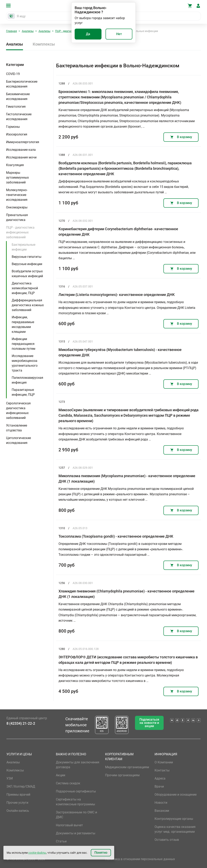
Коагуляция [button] (15, 165)
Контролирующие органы (174, 819)
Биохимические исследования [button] (18, 96)
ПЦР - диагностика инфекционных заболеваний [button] (20, 232)
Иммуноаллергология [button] (23, 142)
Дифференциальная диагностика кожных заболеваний (28, 305)
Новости (161, 803)
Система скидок (68, 783)
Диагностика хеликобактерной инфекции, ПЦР (25, 288)
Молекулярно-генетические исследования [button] (17, 195)
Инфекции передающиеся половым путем (24, 344)
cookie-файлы (37, 853)
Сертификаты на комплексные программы (75, 802)
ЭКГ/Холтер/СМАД (21, 786)
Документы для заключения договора (78, 765)
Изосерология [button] (17, 134)
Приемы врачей (18, 795)
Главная (11, 31)
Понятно (101, 853)
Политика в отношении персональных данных (140, 859)
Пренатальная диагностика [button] (17, 217)
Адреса (160, 778)
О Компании (164, 762)
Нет (119, 34)
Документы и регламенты (76, 833)
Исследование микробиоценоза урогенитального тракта (25, 363)
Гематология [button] (16, 107)
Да (88, 34)
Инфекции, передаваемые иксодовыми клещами (23, 324)
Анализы (28, 31)
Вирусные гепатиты (27, 257)
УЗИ (10, 778)
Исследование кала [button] (21, 150)
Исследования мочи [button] (21, 157)
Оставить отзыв (167, 840)
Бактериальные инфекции (24, 247)
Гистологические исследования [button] (19, 117)
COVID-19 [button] (13, 74)
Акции (61, 775)
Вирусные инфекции (27, 264)
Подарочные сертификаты (76, 791)
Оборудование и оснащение (176, 795)
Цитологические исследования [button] (18, 440)
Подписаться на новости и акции (149, 723)
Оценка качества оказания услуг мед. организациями (175, 829)
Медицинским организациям (127, 767)
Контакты (162, 770)
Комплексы (44, 44)
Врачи (159, 786)
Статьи (61, 841)
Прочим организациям (122, 775)
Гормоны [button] (13, 127)
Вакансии (162, 811)
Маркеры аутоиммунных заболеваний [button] (17, 177)
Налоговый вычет (69, 825)
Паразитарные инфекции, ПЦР (23, 392)
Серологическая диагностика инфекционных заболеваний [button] (18, 411)
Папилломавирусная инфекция (27, 380)
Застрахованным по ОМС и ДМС (76, 815)
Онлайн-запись (18, 811)
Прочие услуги (17, 803)
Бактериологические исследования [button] (22, 84)
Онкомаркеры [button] (17, 207)
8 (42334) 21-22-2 (21, 723)
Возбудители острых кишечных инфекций (27, 274)
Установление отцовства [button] (17, 428)
